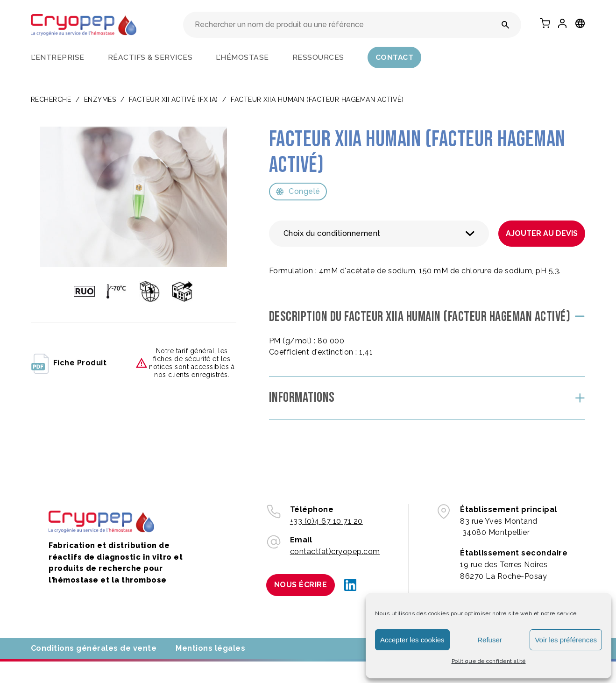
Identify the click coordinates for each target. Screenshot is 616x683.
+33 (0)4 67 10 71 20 (326, 521)
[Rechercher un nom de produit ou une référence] (506, 25)
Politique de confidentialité (489, 661)
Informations (302, 398)
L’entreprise (58, 57)
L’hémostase (242, 57)
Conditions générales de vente (94, 648)
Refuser (490, 640)
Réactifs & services (150, 57)
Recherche (51, 100)
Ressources (318, 57)
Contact (395, 57)
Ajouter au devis (542, 233)
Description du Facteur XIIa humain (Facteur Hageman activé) (420, 317)
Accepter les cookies (412, 640)
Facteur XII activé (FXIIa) (173, 100)
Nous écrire (301, 585)
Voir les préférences (566, 640)
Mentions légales (210, 648)
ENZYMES (100, 100)
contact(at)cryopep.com (335, 551)
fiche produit (69, 363)
